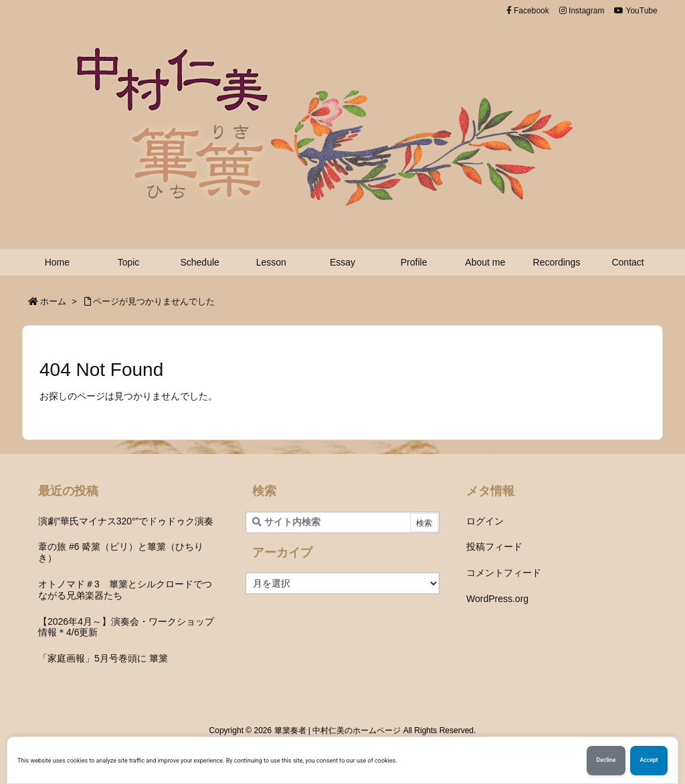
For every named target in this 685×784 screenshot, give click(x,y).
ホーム (53, 301)
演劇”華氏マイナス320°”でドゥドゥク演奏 (126, 521)
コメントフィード (504, 573)
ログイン (485, 521)
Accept (649, 761)
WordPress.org (497, 599)
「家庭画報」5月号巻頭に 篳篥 (103, 658)
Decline (604, 761)
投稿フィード (494, 547)
